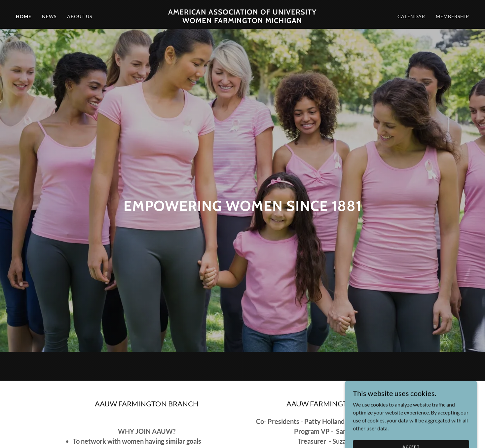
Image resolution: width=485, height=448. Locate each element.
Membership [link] (452, 16)
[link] (242, 21)
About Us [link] (80, 16)
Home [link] (24, 16)
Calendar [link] (411, 16)
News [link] (49, 16)
